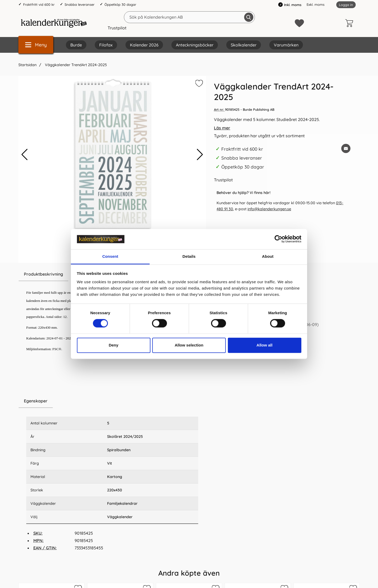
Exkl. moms (316, 4)
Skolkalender (244, 45)
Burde (76, 45)
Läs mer (222, 128)
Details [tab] (189, 256)
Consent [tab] (110, 256)
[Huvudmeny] (36, 45)
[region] (112, 401)
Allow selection (189, 345)
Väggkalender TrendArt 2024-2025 (75, 65)
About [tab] (268, 256)
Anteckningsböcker (195, 45)
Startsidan (27, 65)
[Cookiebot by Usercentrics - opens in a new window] (278, 239)
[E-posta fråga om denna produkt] (346, 148)
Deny (114, 345)
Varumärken (286, 45)
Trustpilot (117, 28)
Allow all (264, 345)
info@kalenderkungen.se (269, 209)
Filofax (106, 45)
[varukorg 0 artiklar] (350, 23)
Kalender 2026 (144, 45)
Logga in (346, 5)
